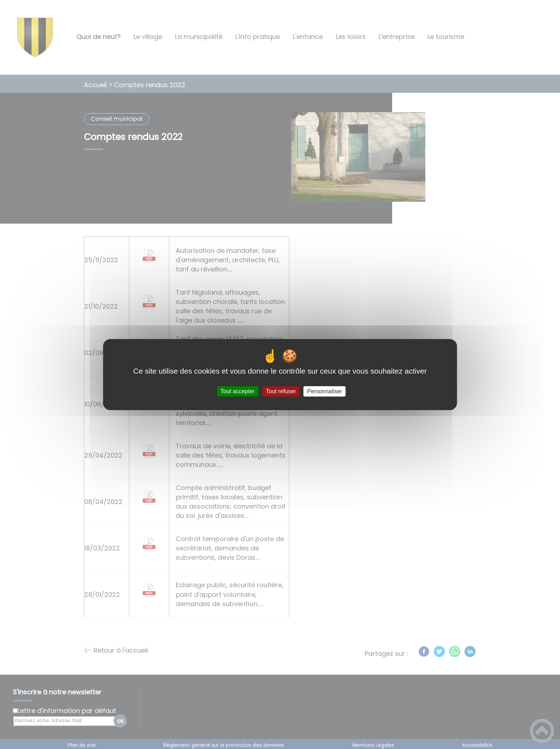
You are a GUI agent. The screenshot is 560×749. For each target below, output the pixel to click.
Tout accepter (237, 391)
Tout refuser (281, 391)
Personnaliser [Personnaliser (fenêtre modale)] (325, 391)
